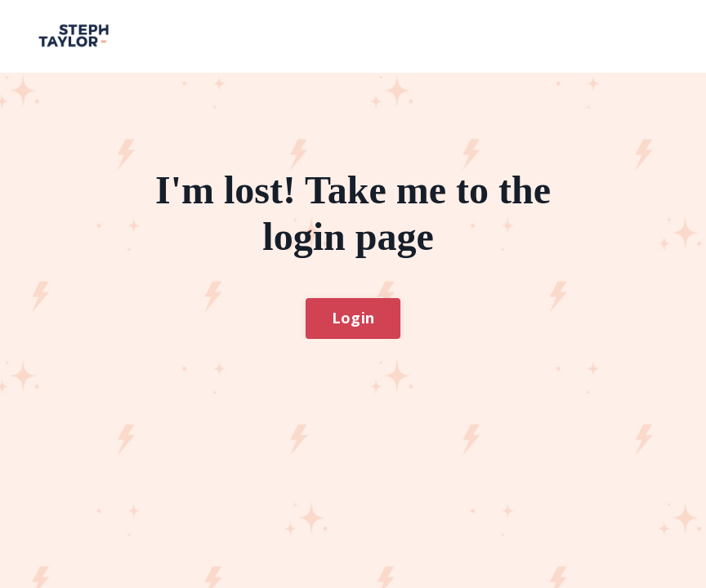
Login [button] (353, 318)
